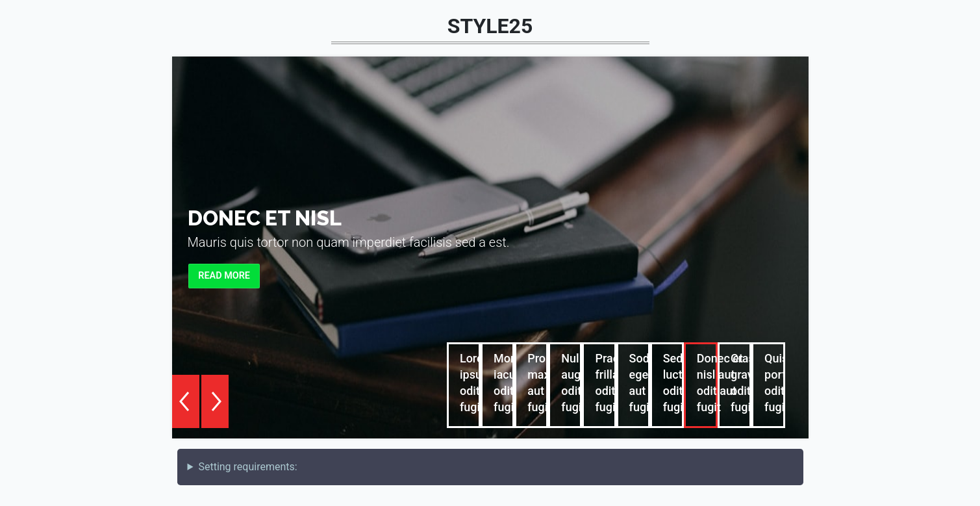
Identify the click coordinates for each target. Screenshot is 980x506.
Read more (224, 276)
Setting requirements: (247, 467)
